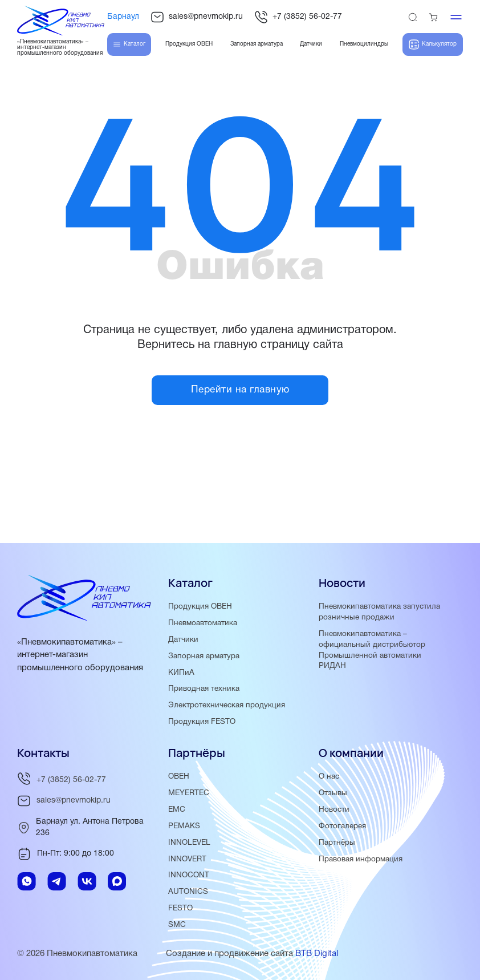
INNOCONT (189, 876)
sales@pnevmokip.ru (197, 17)
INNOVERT (187, 859)
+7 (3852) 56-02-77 (298, 17)
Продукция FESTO (202, 722)
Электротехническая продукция (227, 705)
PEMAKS (184, 826)
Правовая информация (361, 859)
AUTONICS (188, 892)
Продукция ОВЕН (200, 607)
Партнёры (337, 843)
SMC (177, 925)
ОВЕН (179, 777)
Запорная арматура (204, 656)
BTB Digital (317, 954)
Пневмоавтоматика (203, 623)
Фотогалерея (342, 826)
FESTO (180, 908)
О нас (329, 777)
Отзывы (333, 793)
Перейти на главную (240, 390)
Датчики (183, 640)
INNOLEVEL (189, 843)
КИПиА (181, 673)
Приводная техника (204, 689)
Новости (334, 810)
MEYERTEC (189, 793)
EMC (177, 810)
